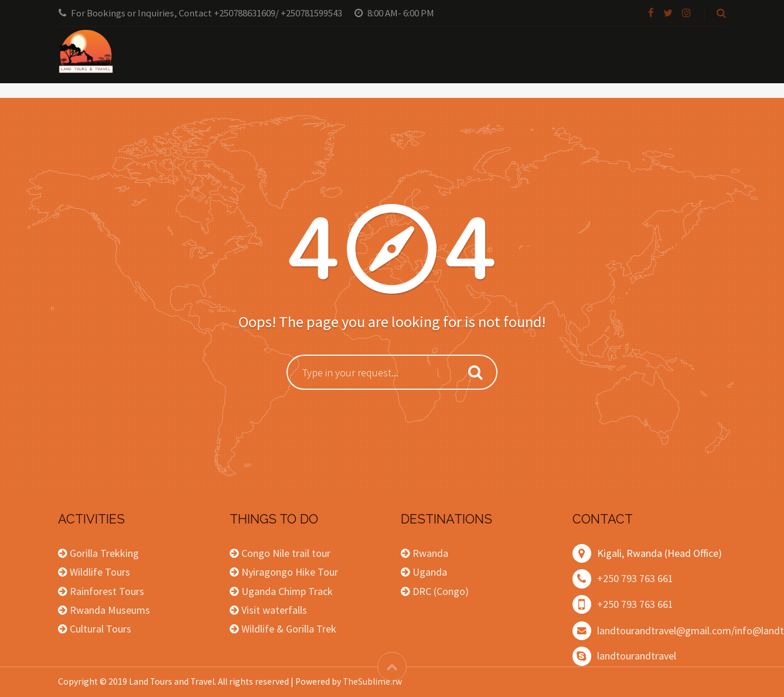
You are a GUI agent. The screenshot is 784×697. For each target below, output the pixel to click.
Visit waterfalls (274, 610)
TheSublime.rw (372, 681)
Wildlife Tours (100, 572)
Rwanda (430, 553)
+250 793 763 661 (635, 578)
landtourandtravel (637, 656)
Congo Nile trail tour (286, 553)
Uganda (430, 572)
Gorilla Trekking (104, 553)
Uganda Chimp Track (287, 591)
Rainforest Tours (107, 591)
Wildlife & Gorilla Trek (289, 629)
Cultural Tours (100, 629)
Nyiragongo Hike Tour (290, 572)
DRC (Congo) (441, 591)
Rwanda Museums (110, 610)
